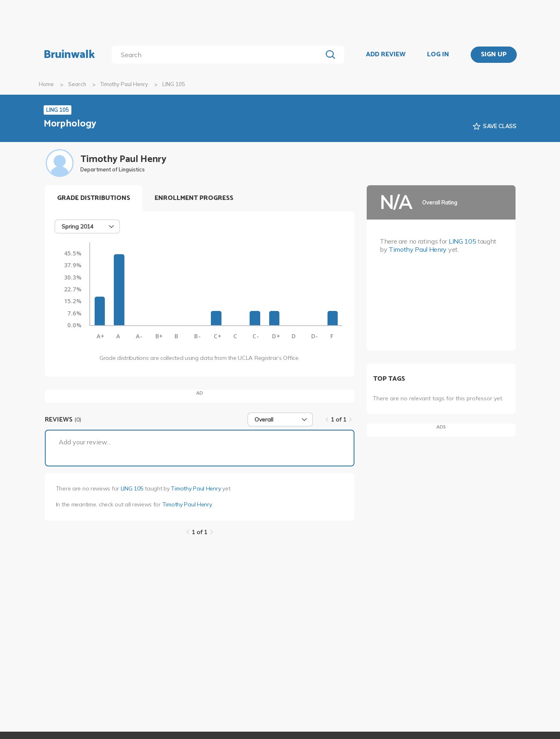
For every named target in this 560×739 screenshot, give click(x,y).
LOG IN (438, 55)
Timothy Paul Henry (124, 84)
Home (46, 84)
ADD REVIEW (386, 55)
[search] (218, 55)
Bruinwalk (69, 55)
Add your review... (85, 442)
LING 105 (132, 488)
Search (77, 84)
